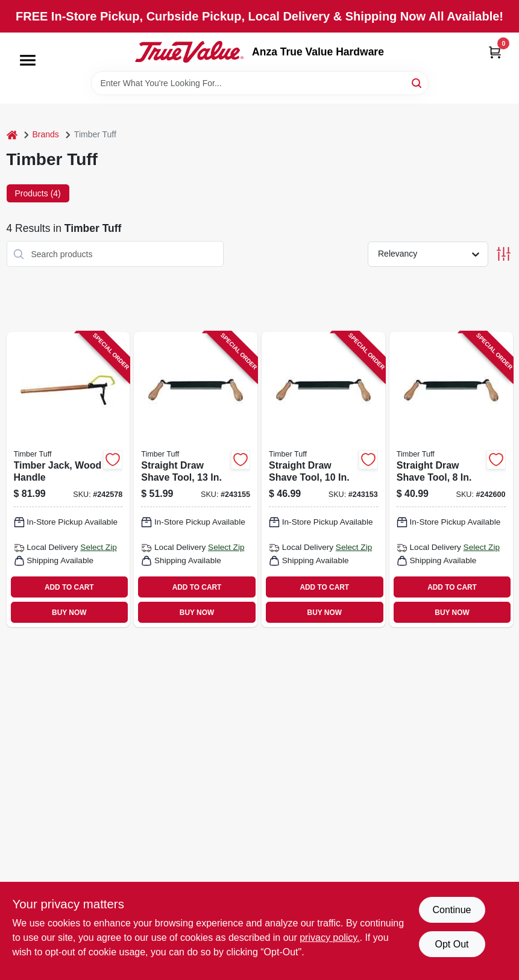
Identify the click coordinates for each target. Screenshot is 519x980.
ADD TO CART (69, 587)
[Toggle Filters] (504, 254)
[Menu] (28, 60)
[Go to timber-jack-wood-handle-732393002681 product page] (68, 479)
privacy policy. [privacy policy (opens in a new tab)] (329, 938)
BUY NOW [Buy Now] (69, 613)
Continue (451, 910)
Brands (46, 134)
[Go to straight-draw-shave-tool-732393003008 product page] (323, 479)
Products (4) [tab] (38, 193)
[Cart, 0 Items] (495, 52)
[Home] (12, 135)
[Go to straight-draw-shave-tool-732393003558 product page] (196, 479)
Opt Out (451, 944)
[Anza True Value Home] (189, 52)
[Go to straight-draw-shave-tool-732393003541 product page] (451, 479)
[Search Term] (260, 83)
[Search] (417, 82)
